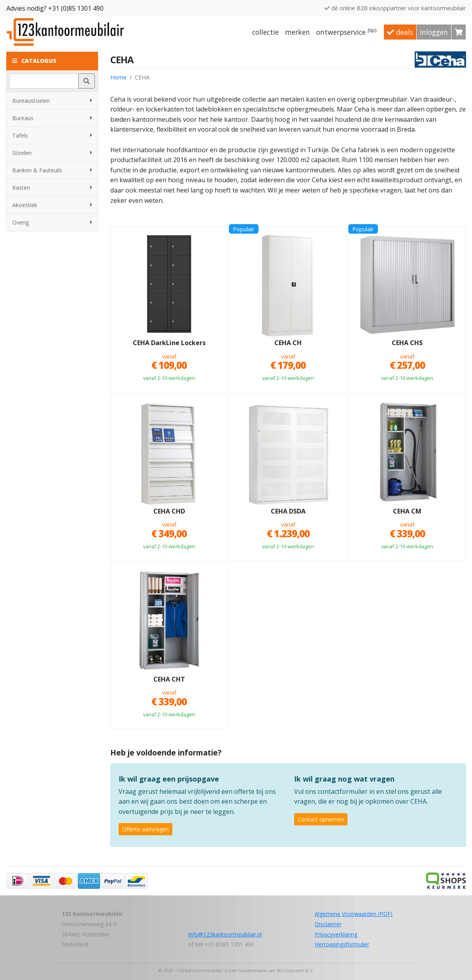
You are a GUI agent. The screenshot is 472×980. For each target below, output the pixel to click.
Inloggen (434, 32)
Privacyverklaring (336, 934)
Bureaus (52, 118)
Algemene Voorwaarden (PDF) (354, 914)
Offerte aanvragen (145, 829)
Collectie (265, 32)
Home (118, 77)
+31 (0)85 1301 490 (76, 8)
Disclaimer (328, 924)
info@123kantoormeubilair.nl (225, 934)
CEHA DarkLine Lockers (169, 343)
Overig (52, 222)
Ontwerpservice (346, 32)
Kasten (52, 188)
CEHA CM (407, 512)
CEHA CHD (169, 512)
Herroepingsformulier (342, 944)
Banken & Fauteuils (52, 170)
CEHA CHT (169, 680)
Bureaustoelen (52, 101)
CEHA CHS (407, 343)
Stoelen (52, 153)
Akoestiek (52, 205)
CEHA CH (288, 343)
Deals (400, 32)
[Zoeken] (44, 81)
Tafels (52, 135)
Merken (297, 32)
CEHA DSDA (288, 512)
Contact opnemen (321, 819)
